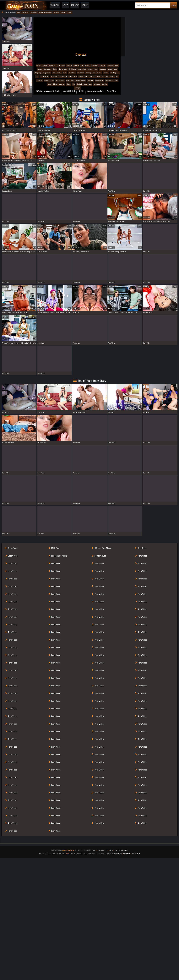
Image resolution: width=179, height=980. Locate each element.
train (86, 84)
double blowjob (81, 80)
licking (55, 84)
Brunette (103, 65)
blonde (112, 77)
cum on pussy (60, 80)
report (34, 104)
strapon (56, 12)
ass (37, 77)
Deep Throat (47, 73)
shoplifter (34, 12)
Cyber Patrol (118, 854)
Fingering (38, 73)
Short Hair (81, 73)
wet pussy (97, 84)
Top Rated (55, 5)
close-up (40, 80)
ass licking (54, 77)
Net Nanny (127, 854)
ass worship (63, 77)
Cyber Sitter (136, 854)
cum (52, 80)
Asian (117, 65)
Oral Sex (106, 73)
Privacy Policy (103, 850)
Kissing (59, 73)
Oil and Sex (72, 73)
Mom (65, 73)
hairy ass (91, 80)
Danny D (77, 88)
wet (90, 84)
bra (117, 77)
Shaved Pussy (63, 69)
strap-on (62, 84)
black (99, 77)
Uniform (69, 65)
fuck (116, 80)
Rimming (88, 73)
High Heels (72, 69)
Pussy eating (82, 69)
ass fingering (44, 77)
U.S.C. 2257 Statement (121, 850)
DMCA (111, 850)
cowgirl (47, 80)
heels (49, 84)
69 (119, 73)
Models (85, 5)
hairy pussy (109, 80)
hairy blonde (99, 80)
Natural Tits (52, 65)
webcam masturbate (45, 12)
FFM (54, 73)
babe (70, 77)
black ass (105, 77)
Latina (45, 65)
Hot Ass (40, 69)
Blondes (88, 65)
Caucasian (103, 69)
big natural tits (90, 77)
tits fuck (79, 84)
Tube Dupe (100, 91)
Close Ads (81, 54)
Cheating (113, 73)
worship (105, 84)
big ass (81, 77)
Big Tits (39, 65)
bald (75, 77)
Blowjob (76, 65)
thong (69, 84)
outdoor (63, 12)
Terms (94, 850)
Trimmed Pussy (93, 69)
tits (73, 84)
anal (18, 12)
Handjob (110, 65)
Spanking (95, 65)
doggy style (70, 80)
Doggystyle (48, 69)
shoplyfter (25, 12)
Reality (99, 73)
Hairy (55, 69)
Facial (116, 69)
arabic (70, 12)
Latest (65, 5)
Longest (75, 5)
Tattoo (110, 69)
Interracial (61, 65)
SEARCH (174, 5)
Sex (94, 73)
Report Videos (111, 91)
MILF (82, 65)
